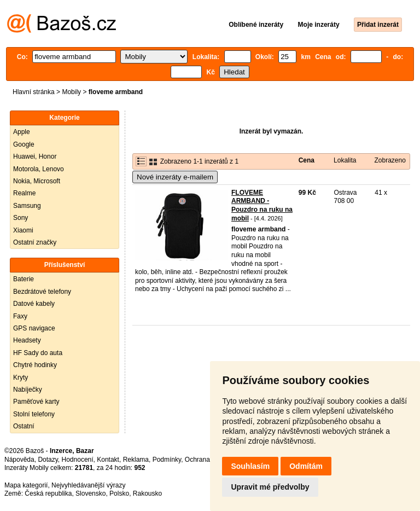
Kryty (21, 378)
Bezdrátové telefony (42, 292)
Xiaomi (23, 230)
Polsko (119, 493)
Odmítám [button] (306, 466)
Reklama (136, 460)
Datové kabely (34, 304)
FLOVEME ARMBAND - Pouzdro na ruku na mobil (262, 205)
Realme (24, 193)
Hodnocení (78, 460)
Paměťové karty (36, 402)
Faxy (20, 316)
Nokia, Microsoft (37, 181)
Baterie (24, 279)
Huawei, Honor (35, 156)
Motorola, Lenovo (39, 169)
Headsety (27, 340)
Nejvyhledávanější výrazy (88, 485)
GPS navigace (34, 328)
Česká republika (48, 493)
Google (24, 144)
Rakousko (147, 493)
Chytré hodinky (35, 365)
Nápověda (19, 460)
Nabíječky (28, 390)
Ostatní (24, 426)
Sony (21, 218)
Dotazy (48, 460)
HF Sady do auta (38, 353)
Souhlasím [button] (250, 466)
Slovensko (91, 493)
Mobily (71, 92)
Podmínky (167, 460)
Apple (22, 132)
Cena (307, 160)
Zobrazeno (390, 160)
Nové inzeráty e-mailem (175, 177)
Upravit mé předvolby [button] (270, 487)
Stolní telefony (34, 414)
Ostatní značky (35, 242)
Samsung (27, 206)
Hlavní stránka (34, 92)
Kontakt (108, 460)
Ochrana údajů (206, 460)
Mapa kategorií (26, 485)
